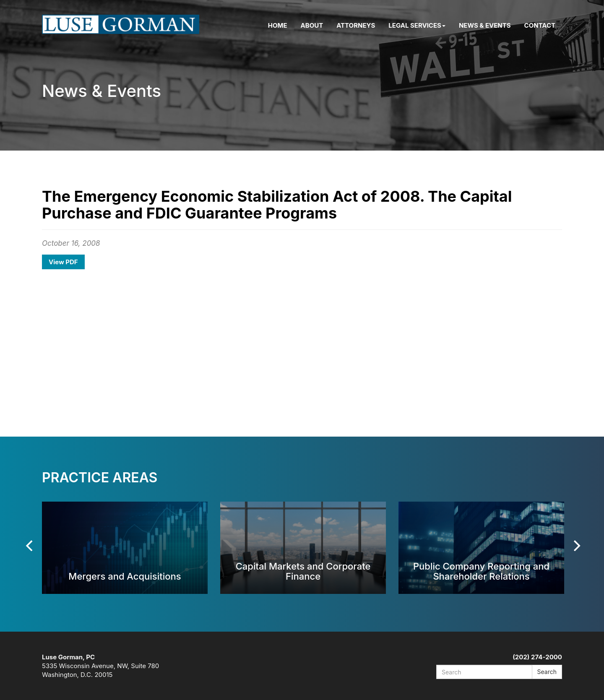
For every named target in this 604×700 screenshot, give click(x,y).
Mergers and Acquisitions (125, 576)
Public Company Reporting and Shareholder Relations (481, 571)
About (312, 25)
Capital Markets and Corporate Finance (303, 571)
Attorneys (356, 25)
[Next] (576, 546)
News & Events (485, 25)
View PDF (63, 262)
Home (278, 25)
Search (547, 672)
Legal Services (417, 25)
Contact (540, 25)
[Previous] (30, 546)
